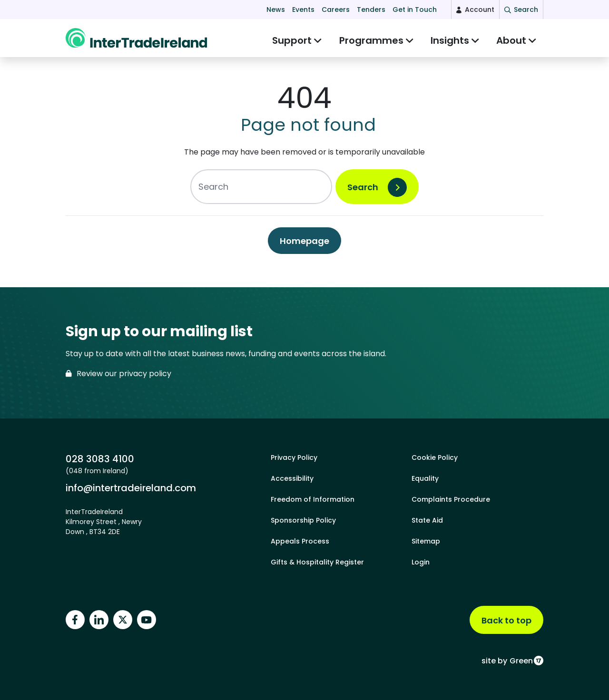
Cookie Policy (435, 457)
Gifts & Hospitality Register (317, 562)
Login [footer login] (421, 562)
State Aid (427, 520)
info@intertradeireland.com (131, 488)
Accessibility (292, 478)
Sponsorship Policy (303, 520)
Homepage (304, 246)
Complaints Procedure (451, 499)
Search (363, 192)
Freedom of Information (313, 499)
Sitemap (426, 541)
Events (303, 10)
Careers (336, 10)
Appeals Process (300, 541)
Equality (425, 478)
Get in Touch (415, 10)
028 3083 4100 (100, 459)
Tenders (371, 10)
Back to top (506, 620)
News (276, 10)
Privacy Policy (294, 457)
